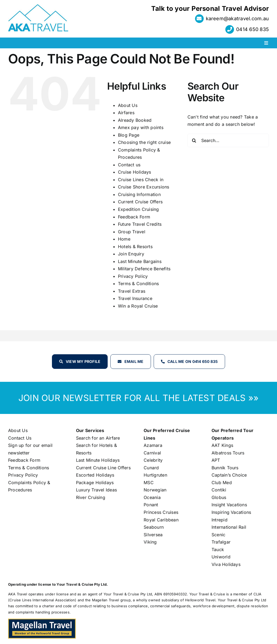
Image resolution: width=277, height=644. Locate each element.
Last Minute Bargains (140, 261)
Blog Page (129, 135)
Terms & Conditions (138, 284)
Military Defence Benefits (144, 269)
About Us (128, 105)
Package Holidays (95, 483)
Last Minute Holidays (98, 460)
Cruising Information (139, 194)
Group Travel (132, 232)
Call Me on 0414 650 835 (193, 361)
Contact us (129, 165)
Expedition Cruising (138, 209)
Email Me (134, 361)
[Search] (194, 140)
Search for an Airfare (98, 438)
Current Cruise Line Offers (103, 468)
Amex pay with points (141, 127)
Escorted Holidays (95, 475)
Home (124, 239)
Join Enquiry (131, 254)
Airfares (126, 113)
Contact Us (20, 438)
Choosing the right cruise (144, 142)
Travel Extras (132, 291)
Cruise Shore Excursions (144, 187)
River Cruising (91, 497)
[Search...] (228, 140)
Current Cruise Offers (140, 202)
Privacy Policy (133, 276)
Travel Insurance (135, 298)
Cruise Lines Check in (141, 180)
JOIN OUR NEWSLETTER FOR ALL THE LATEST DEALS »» (138, 398)
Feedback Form (134, 217)
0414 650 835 (253, 29)
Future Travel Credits (140, 224)
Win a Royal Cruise (138, 306)
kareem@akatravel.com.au (238, 18)
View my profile (83, 361)
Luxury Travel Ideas (97, 490)
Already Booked (135, 120)
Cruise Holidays (135, 172)
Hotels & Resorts (135, 247)
